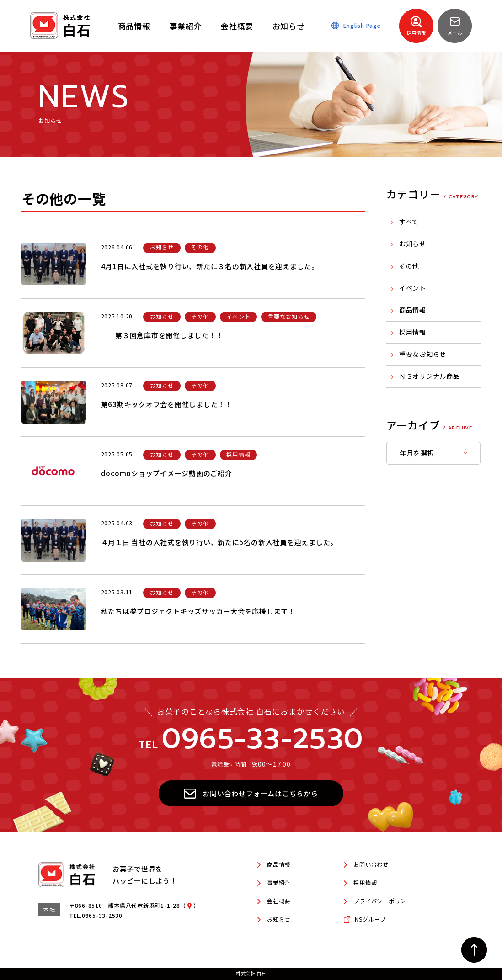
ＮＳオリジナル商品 (430, 376)
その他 (409, 266)
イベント (413, 288)
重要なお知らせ (423, 354)
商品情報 (413, 310)
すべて (409, 222)
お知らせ (413, 244)
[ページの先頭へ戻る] (474, 950)
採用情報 (413, 332)
